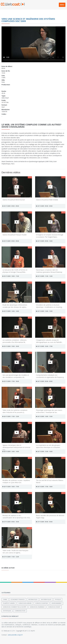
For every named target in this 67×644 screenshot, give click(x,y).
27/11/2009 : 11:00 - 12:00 (11, 557)
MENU (62, 5)
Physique (58, 599)
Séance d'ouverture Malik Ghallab (47, 200)
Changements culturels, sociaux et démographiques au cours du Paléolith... (49, 341)
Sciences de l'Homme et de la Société (15, 607)
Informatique (33, 599)
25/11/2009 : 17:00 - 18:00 (11, 381)
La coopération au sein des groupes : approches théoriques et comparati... (48, 446)
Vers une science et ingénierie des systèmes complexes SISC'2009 (28, 20)
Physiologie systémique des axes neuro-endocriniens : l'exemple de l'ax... (49, 411)
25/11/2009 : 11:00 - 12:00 (44, 276)
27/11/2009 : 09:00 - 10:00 (11, 522)
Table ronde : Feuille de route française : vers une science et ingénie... (16, 551)
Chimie (5, 599)
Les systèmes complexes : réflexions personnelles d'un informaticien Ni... (15, 341)
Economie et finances (18, 599)
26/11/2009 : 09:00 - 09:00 (44, 381)
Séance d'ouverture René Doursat (14, 200)
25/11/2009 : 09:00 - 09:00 (11, 206)
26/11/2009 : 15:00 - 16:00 (44, 451)
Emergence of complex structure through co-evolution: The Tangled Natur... (50, 236)
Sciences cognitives (42, 603)
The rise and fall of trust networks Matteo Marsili (50, 481)
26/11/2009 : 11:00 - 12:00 (11, 416)
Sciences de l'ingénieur (37, 607)
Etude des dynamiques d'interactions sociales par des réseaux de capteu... (15, 306)
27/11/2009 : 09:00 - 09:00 (44, 522)
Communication (20, 611)
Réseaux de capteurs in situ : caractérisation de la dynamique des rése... (17, 516)
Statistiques (7, 611)
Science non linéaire (25, 603)
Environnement (57, 603)
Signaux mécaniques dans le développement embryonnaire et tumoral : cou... (17, 446)
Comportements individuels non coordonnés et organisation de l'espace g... (50, 376)
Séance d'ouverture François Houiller (15, 235)
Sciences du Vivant (54, 607)
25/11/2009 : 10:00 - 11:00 (11, 276)
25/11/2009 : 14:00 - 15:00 (44, 311)
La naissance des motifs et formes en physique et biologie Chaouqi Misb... (15, 271)
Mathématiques (46, 599)
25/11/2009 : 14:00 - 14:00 (11, 311)
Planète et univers (9, 603)
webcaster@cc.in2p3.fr (15, 635)
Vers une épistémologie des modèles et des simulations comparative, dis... (16, 376)
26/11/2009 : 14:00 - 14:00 (11, 451)
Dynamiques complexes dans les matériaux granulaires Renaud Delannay (49, 271)
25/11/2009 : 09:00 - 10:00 (44, 241)
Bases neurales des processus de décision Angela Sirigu (50, 516)
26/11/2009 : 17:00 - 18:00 (44, 487)
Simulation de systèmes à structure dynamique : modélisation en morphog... (49, 306)
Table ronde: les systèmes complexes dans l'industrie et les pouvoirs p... (15, 411)
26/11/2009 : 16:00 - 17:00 (11, 487)
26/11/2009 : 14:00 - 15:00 (44, 416)
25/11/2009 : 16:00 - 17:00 (44, 346)
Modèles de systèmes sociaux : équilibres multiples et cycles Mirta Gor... (16, 481)
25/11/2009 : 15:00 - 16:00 (11, 346)
